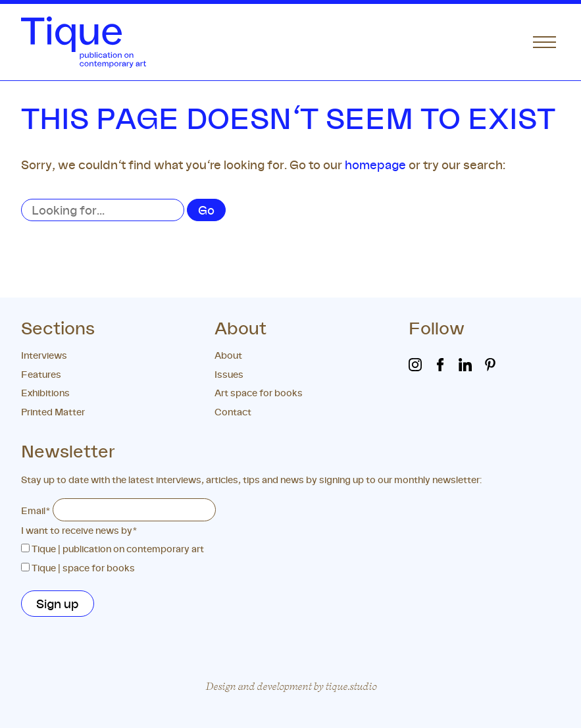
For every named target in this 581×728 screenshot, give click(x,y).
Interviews (44, 355)
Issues (229, 374)
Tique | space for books (83, 568)
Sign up (58, 604)
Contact (233, 412)
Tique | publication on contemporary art (118, 549)
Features (41, 374)
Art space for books (259, 393)
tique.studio (351, 686)
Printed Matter (53, 412)
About (228, 355)
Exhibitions (45, 393)
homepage (375, 165)
